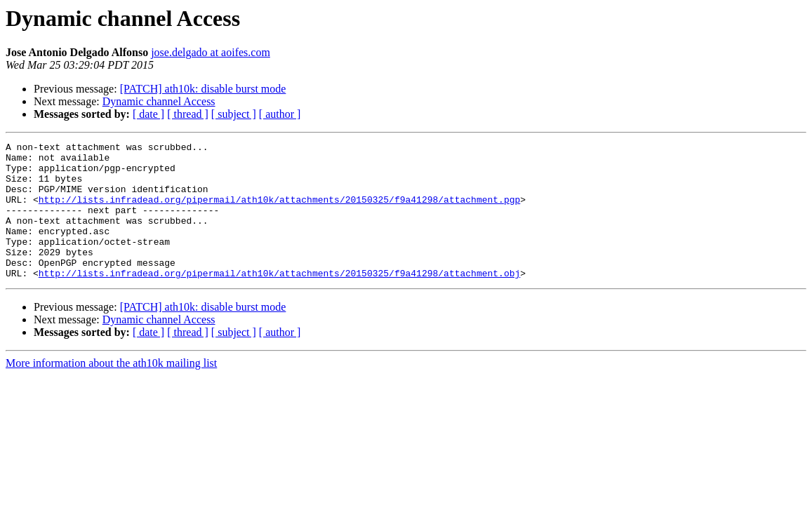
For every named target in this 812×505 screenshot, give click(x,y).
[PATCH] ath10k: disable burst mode (203, 89)
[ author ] (280, 114)
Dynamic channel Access (159, 101)
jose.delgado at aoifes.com (211, 52)
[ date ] (148, 114)
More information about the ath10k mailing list (111, 390)
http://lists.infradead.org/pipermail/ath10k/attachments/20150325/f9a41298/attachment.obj (279, 300)
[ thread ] (188, 114)
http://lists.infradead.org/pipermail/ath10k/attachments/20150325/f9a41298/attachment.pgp (279, 212)
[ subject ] (234, 114)
